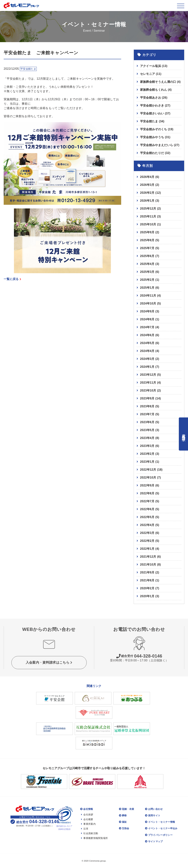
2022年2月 (147, 541)
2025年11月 (148, 216)
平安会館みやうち (155, 137)
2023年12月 (148, 375)
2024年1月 (147, 367)
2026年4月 (147, 177)
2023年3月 (147, 446)
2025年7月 (147, 248)
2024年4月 (147, 351)
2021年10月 (148, 565)
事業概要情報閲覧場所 (95, 838)
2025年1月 (147, 288)
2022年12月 (148, 470)
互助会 (124, 828)
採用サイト (153, 815)
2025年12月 (148, 209)
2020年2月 (147, 588)
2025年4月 (147, 264)
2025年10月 (148, 224)
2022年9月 (147, 485)
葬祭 (123, 815)
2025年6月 (147, 256)
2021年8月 (147, 580)
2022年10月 (148, 478)
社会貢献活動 (90, 833)
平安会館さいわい (155, 113)
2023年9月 (147, 398)
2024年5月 (147, 343)
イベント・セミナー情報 (160, 822)
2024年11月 (148, 296)
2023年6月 (147, 422)
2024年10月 (148, 303)
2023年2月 (147, 454)
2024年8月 (147, 319)
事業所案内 (88, 824)
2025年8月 (147, 240)
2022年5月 (147, 517)
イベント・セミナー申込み (161, 828)
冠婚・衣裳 (127, 809)
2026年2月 (147, 193)
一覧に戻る (12, 279)
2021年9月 (147, 572)
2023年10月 (148, 390)
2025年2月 (147, 280)
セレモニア (151, 74)
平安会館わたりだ (155, 153)
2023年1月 (147, 462)
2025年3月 (147, 272)
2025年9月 (147, 232)
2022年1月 (147, 549)
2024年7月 (147, 327)
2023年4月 (147, 438)
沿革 (85, 829)
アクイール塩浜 (154, 66)
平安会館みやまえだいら (160, 145)
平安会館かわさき (155, 106)
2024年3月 (147, 359)
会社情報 (87, 809)
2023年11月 (148, 383)
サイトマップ (154, 841)
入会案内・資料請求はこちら (49, 662)
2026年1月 (147, 201)
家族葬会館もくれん (156, 90)
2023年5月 (147, 430)
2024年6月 (147, 335)
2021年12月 (148, 557)
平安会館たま (152, 121)
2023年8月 (147, 406)
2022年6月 (147, 509)
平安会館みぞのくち (157, 129)
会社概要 (87, 819)
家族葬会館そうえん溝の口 (160, 82)
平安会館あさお (154, 98)
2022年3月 (147, 533)
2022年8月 (147, 493)
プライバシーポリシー (159, 835)
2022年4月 (147, 525)
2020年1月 (147, 596)
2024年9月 (147, 311)
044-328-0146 (139, 656)
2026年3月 (147, 185)
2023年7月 (147, 414)
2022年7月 (147, 501)
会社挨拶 (87, 815)
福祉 (123, 822)
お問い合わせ (154, 809)
